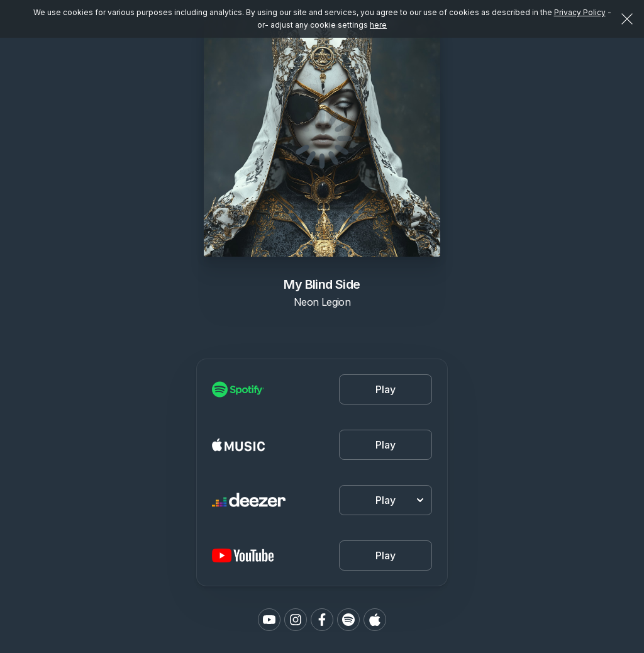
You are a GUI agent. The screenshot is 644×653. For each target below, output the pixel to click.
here (378, 25)
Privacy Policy (580, 12)
